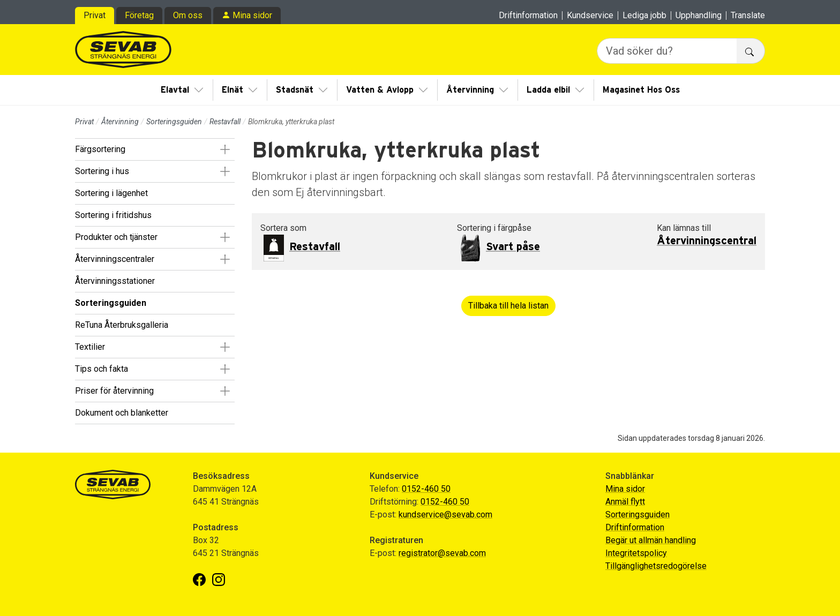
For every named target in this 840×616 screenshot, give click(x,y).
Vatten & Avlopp (380, 90)
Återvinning (470, 90)
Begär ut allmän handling (651, 540)
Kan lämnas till (684, 228)
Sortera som (283, 228)
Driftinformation (528, 16)
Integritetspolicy (636, 553)
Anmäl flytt (625, 502)
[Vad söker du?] (667, 51)
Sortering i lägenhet (111, 193)
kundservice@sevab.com (445, 514)
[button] (225, 149)
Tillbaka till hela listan (508, 306)
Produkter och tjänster (116, 237)
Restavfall (225, 122)
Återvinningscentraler (115, 259)
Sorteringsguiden (174, 122)
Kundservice (590, 16)
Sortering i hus (102, 171)
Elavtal (175, 90)
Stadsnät (295, 90)
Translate (748, 16)
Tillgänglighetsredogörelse (656, 566)
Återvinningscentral (707, 241)
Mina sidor (252, 15)
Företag (139, 15)
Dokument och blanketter (122, 413)
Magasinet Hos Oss (641, 90)
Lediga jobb (644, 16)
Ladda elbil (548, 90)
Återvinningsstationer (115, 281)
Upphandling (699, 16)
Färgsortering (100, 149)
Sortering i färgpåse (494, 228)
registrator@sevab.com (442, 553)
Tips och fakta (102, 369)
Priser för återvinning (114, 391)
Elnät (232, 90)
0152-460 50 (426, 489)
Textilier (90, 347)
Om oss (188, 15)
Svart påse (513, 247)
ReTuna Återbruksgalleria (122, 325)
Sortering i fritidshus (113, 215)
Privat (95, 15)
